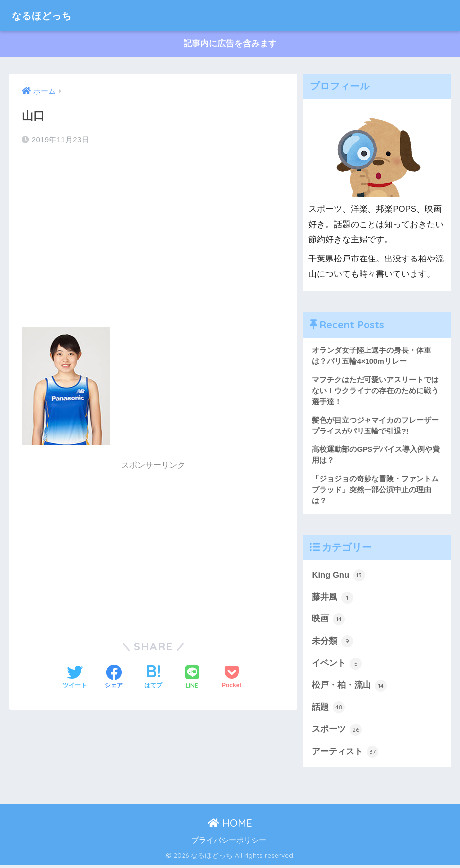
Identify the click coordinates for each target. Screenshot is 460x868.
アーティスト (345, 755)
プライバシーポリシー (229, 843)
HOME (230, 826)
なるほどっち (49, 15)
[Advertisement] (153, 233)
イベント (337, 666)
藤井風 (332, 599)
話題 (328, 710)
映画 (328, 621)
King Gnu (338, 577)
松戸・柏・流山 (349, 688)
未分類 (332, 643)
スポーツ (337, 732)
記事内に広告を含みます (230, 44)
